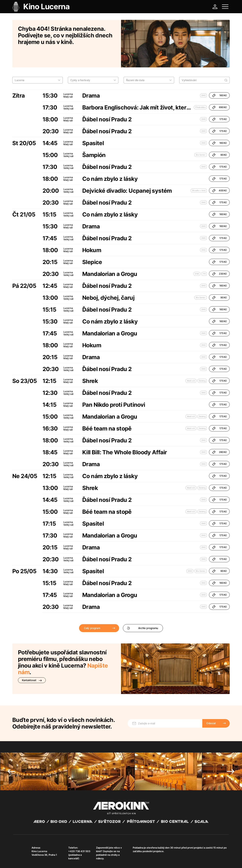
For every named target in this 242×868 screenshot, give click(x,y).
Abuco (27, 857)
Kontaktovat (32, 664)
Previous (11, 750)
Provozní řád (92, 860)
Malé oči (191, 364)
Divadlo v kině (199, 174)
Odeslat (211, 701)
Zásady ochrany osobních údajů (66, 860)
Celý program (92, 612)
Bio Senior (201, 138)
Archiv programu (142, 612)
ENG (204, 79)
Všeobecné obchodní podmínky (30, 860)
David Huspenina (50, 857)
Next (231, 750)
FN (204, 257)
